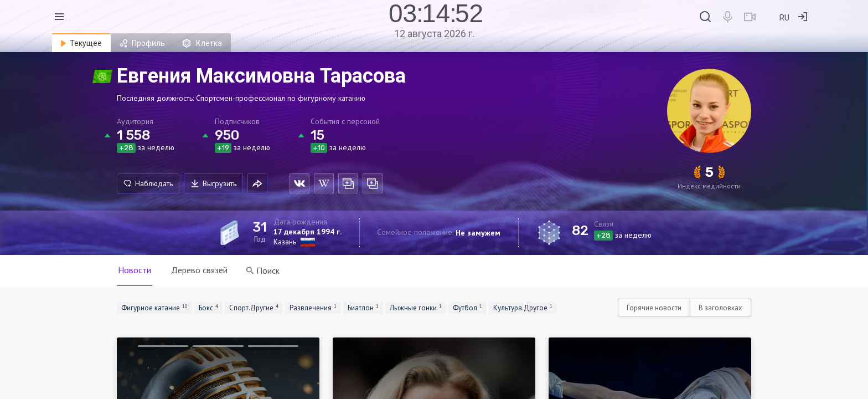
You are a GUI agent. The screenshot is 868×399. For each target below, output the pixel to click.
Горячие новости (654, 308)
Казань (285, 242)
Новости (135, 270)
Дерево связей (199, 270)
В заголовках (720, 308)
